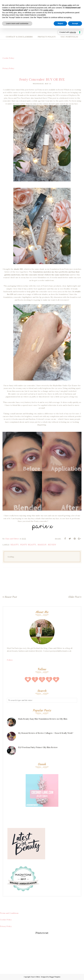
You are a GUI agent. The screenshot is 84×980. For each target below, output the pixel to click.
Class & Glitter (35, 977)
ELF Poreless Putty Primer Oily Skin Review (38, 747)
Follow (10, 660)
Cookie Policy (8, 58)
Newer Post (11, 597)
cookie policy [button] (48, 10)
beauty (15, 545)
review (52, 545)
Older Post (74, 597)
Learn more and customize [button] (17, 23)
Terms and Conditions (9, 913)
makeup (42, 545)
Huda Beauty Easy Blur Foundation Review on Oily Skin (43, 719)
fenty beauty (28, 545)
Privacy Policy (8, 68)
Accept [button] (75, 23)
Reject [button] (60, 23)
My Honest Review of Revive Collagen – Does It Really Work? (46, 733)
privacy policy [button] (67, 5)
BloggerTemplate (55, 977)
